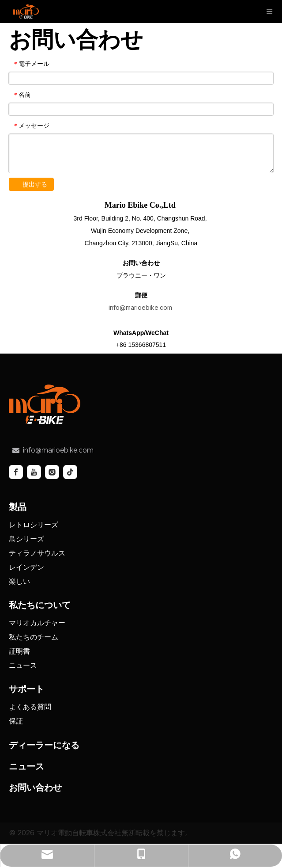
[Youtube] (34, 472)
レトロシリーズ (34, 524)
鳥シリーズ (26, 538)
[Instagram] (52, 472)
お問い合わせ (35, 787)
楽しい (19, 581)
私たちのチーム (34, 636)
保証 (16, 720)
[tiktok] (70, 472)
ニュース (23, 665)
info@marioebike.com (141, 307)
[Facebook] (16, 472)
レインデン (26, 567)
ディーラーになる (44, 745)
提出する (35, 184)
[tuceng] (45, 404)
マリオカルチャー (37, 622)
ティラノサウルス (37, 552)
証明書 (19, 651)
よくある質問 (30, 706)
